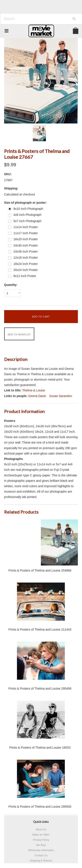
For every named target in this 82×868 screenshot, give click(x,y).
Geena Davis (37, 396)
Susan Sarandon (61, 396)
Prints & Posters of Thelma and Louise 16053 (40, 748)
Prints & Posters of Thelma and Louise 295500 (40, 807)
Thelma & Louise (34, 390)
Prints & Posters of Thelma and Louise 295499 (40, 689)
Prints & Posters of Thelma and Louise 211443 (40, 629)
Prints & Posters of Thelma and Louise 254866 (40, 570)
